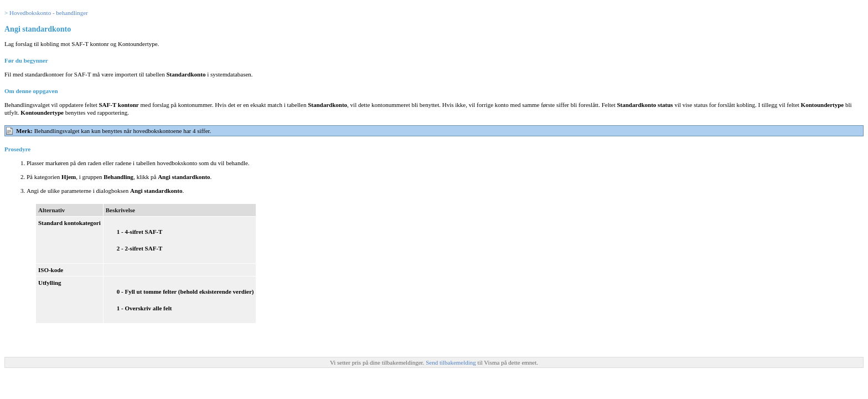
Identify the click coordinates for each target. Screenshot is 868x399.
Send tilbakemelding (451, 362)
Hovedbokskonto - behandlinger (49, 13)
